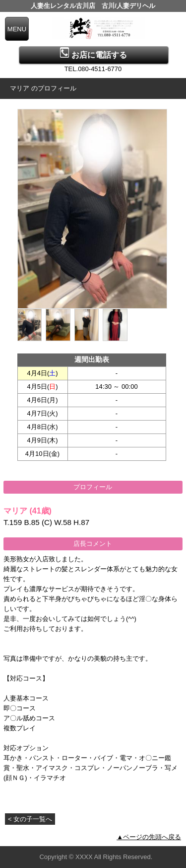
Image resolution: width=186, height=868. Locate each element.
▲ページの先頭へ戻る (149, 837)
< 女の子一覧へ (30, 819)
